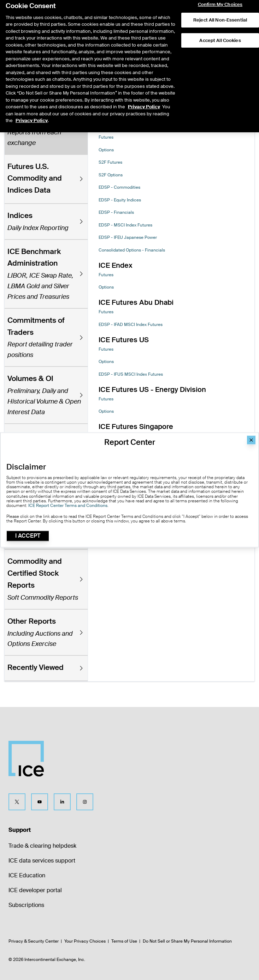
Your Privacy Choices (85, 941)
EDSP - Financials (116, 212)
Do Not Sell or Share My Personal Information (187, 941)
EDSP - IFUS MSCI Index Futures (131, 374)
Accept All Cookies (220, 26)
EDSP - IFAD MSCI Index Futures (131, 325)
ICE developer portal (35, 890)
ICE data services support (42, 861)
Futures (106, 137)
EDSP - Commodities (119, 187)
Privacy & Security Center (34, 941)
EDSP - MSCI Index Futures (125, 225)
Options (106, 150)
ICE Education (27, 875)
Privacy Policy (144, 92)
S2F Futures (110, 162)
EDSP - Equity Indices (120, 200)
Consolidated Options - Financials (132, 250)
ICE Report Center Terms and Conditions (68, 506)
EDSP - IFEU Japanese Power (128, 237)
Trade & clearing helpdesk (42, 846)
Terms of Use (124, 941)
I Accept (28, 536)
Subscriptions (26, 905)
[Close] (251, 440)
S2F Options (111, 175)
